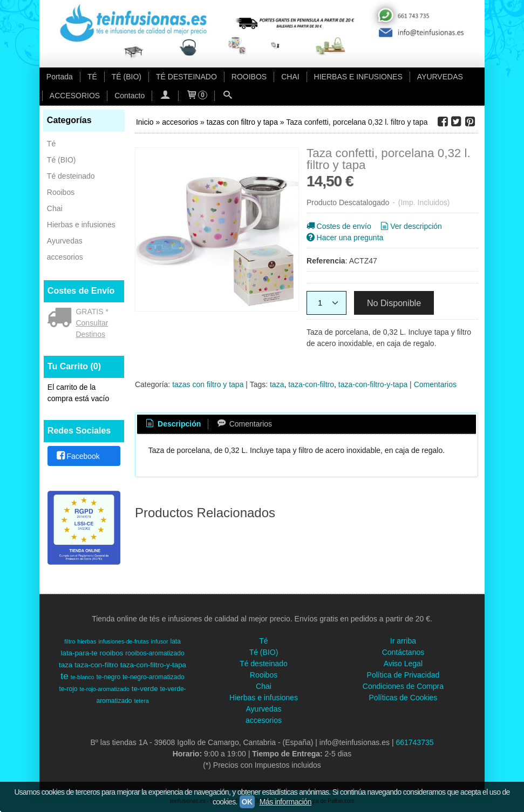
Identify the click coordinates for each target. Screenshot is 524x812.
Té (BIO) (62, 160)
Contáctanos (403, 652)
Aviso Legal (403, 664)
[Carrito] (196, 96)
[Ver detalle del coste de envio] (62, 319)
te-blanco (83, 677)
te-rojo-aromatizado (104, 689)
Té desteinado (71, 176)
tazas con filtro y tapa (208, 384)
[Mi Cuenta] (165, 96)
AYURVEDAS (440, 77)
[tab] (173, 424)
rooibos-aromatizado (155, 653)
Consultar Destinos (92, 329)
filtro (70, 641)
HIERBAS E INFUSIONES (358, 77)
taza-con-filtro (311, 384)
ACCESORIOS (75, 96)
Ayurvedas (65, 241)
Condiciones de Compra (403, 686)
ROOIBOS (249, 77)
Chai (55, 208)
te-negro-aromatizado (154, 677)
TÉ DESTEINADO (186, 77)
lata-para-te (79, 653)
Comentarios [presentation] (244, 424)
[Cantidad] (326, 303)
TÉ (92, 77)
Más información (285, 802)
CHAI (290, 77)
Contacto (130, 96)
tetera (141, 701)
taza (277, 384)
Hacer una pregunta (344, 238)
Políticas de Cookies (403, 698)
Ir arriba (403, 641)
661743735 (414, 742)
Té (51, 144)
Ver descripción (410, 226)
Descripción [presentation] (173, 424)
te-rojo (69, 689)
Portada (60, 77)
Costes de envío (338, 226)
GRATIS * (92, 312)
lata (175, 641)
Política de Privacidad (403, 675)
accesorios (65, 257)
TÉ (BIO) (127, 77)
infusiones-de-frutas (124, 641)
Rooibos (61, 192)
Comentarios (435, 384)
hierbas (87, 641)
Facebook (77, 456)
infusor (160, 641)
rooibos (112, 653)
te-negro (108, 677)
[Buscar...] (228, 96)
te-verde (145, 689)
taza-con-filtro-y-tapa (373, 384)
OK (247, 802)
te (64, 676)
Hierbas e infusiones (81, 225)
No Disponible (394, 303)
